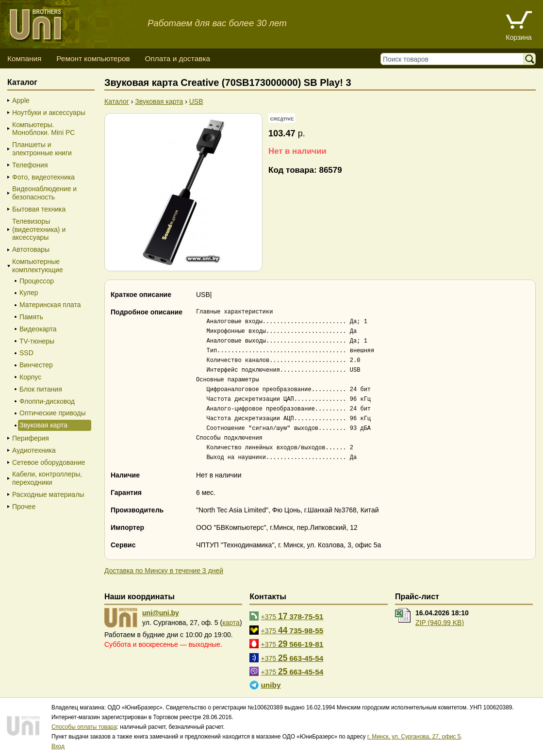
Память (31, 317)
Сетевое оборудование (49, 462)
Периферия (31, 438)
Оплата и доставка (177, 58)
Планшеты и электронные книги (42, 149)
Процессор (37, 281)
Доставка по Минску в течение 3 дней (164, 571)
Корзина (518, 37)
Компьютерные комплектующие (38, 266)
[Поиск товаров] (454, 59)
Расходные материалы (48, 494)
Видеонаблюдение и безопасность (44, 193)
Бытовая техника (39, 209)
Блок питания (41, 389)
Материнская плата (50, 305)
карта (231, 623)
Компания (24, 58)
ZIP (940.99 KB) (440, 623)
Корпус (30, 377)
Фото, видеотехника (43, 177)
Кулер (29, 293)
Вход (58, 746)
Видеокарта (38, 329)
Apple (21, 100)
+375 (292, 616)
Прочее (24, 507)
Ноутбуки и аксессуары (49, 113)
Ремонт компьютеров (93, 58)
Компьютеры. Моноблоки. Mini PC (43, 129)
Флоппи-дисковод (47, 401)
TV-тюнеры (37, 341)
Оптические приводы (53, 413)
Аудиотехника (34, 450)
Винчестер (36, 365)
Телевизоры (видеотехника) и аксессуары (39, 230)
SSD (26, 353)
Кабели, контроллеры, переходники (47, 478)
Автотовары (31, 249)
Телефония (30, 165)
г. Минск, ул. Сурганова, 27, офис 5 (414, 737)
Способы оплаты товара (84, 727)
